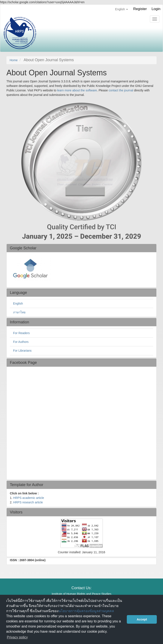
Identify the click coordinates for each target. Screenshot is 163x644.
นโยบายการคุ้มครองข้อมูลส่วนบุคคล (86, 611)
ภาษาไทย (19, 312)
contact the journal (121, 90)
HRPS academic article (29, 498)
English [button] (121, 9)
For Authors (21, 342)
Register (140, 9)
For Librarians (22, 351)
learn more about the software (77, 90)
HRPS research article (28, 502)
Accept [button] (142, 619)
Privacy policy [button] (17, 637)
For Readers (21, 333)
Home (14, 60)
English (18, 303)
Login (156, 9)
